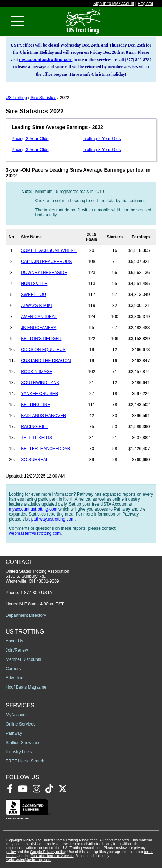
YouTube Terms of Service (52, 856)
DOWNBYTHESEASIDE (44, 273)
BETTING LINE (35, 405)
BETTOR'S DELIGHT (41, 339)
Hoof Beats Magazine (26, 687)
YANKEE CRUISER (40, 394)
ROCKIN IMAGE (37, 372)
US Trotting (16, 98)
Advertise (15, 678)
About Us (14, 641)
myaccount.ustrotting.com (46, 60)
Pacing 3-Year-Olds (30, 150)
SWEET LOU (33, 295)
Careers (13, 669)
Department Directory (26, 615)
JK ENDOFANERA (39, 328)
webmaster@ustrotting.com (35, 533)
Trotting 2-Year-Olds (102, 139)
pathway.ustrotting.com (53, 519)
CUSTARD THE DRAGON (46, 361)
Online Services (21, 724)
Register (146, 4)
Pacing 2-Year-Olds (30, 139)
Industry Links (19, 752)
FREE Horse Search (25, 761)
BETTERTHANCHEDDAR (46, 449)
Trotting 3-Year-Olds (102, 150)
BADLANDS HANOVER (43, 416)
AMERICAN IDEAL (39, 317)
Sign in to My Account (114, 4)
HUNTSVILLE (34, 284)
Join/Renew (17, 650)
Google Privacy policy (48, 852)
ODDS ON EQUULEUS (43, 350)
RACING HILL (34, 427)
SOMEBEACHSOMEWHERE (49, 250)
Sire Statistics (43, 98)
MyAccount (16, 715)
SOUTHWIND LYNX (40, 383)
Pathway (14, 733)
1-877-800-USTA (36, 593)
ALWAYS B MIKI (36, 306)
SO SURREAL (35, 460)
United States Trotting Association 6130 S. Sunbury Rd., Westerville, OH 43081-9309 (37, 576)
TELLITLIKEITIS (36, 438)
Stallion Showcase (23, 743)
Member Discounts (23, 659)
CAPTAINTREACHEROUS (46, 262)
